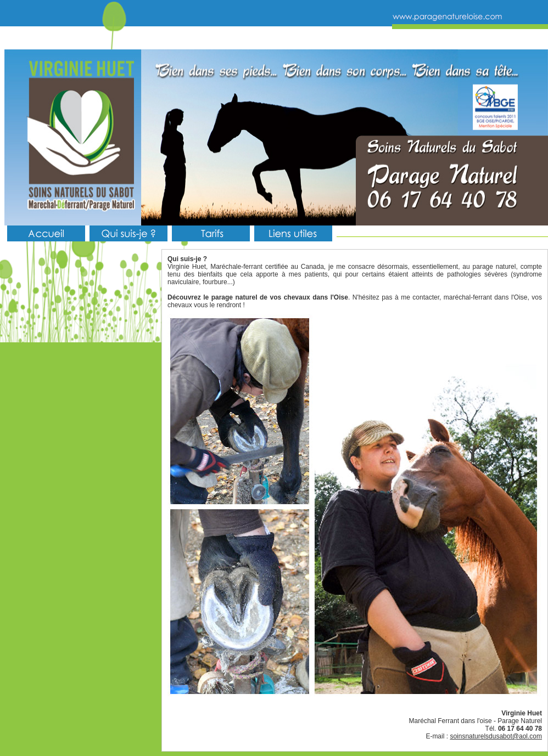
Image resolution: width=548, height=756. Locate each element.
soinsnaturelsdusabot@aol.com (496, 736)
